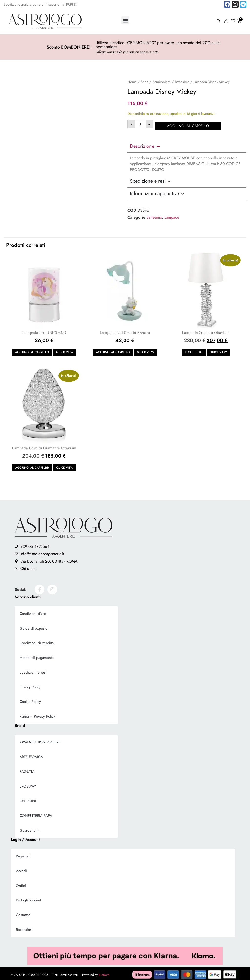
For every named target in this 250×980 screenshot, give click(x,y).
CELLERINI (28, 799)
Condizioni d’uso (33, 612)
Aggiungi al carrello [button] (32, 350)
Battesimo (182, 82)
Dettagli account (28, 898)
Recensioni (24, 928)
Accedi (21, 869)
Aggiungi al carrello (189, 124)
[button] (125, 20)
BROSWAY (28, 784)
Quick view (65, 350)
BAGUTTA (27, 770)
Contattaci (24, 913)
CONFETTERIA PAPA (36, 814)
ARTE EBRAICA (31, 755)
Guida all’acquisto (33, 626)
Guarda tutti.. (30, 828)
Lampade (172, 215)
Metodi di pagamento (37, 656)
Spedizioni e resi (33, 670)
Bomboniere (162, 82)
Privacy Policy (30, 685)
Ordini (21, 884)
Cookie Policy (30, 700)
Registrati (23, 854)
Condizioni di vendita (37, 641)
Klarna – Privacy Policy (37, 714)
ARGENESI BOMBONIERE (40, 740)
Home (132, 82)
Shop (145, 82)
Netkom (104, 973)
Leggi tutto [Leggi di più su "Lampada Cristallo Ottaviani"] (194, 350)
